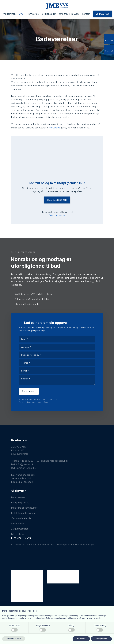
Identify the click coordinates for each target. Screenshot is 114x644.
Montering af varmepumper (25, 508)
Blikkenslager (49, 14)
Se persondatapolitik (21, 478)
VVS (21, 14)
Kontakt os (54, 128)
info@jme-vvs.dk (57, 215)
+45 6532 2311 (27, 461)
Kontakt (86, 14)
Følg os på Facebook (22, 482)
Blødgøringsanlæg (20, 503)
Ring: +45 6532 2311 (57, 200)
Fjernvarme (33, 14)
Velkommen (9, 14)
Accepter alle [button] (101, 639)
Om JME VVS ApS (69, 14)
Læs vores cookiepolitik (23, 475)
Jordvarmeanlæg (20, 529)
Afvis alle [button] (81, 639)
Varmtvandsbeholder (21, 518)
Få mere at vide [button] (14, 639)
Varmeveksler (18, 523)
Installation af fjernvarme (24, 513)
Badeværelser (18, 497)
